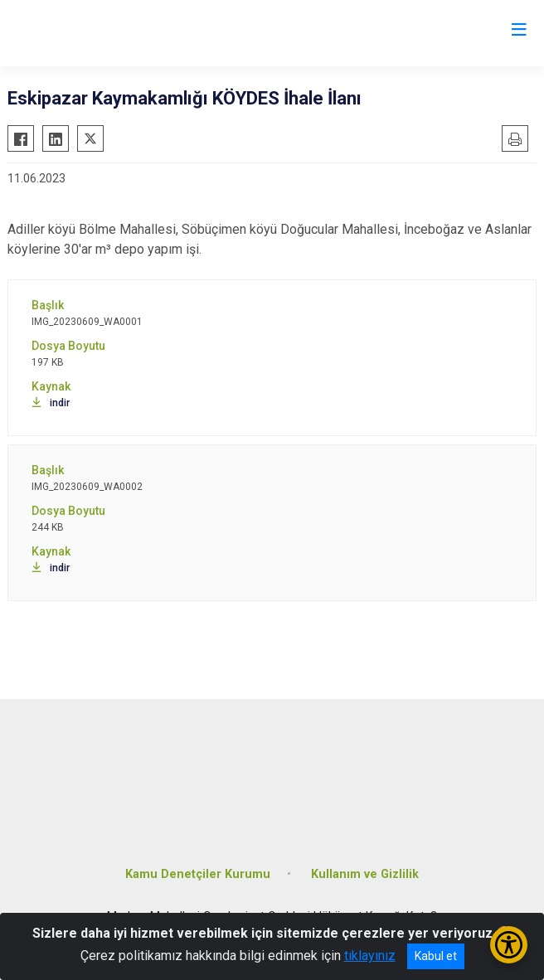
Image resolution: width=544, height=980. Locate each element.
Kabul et (436, 956)
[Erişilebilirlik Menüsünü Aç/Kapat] (509, 945)
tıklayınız (370, 956)
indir (51, 403)
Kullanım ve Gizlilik (365, 874)
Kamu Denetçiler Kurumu (198, 874)
